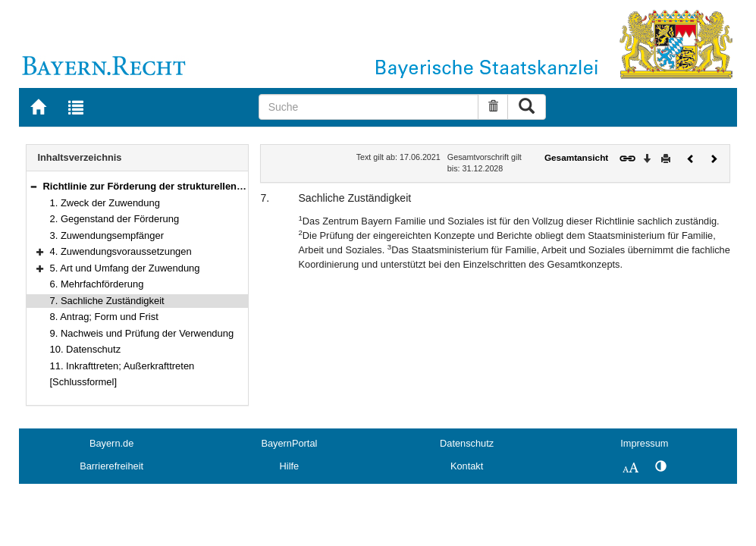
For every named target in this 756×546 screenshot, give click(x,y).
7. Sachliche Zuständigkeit (107, 301)
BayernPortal (289, 443)
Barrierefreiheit (111, 466)
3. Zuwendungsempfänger (107, 235)
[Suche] (369, 107)
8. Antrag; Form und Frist (104, 317)
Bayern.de (111, 443)
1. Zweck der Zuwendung (105, 203)
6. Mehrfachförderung (97, 284)
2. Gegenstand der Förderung (115, 219)
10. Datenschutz (86, 349)
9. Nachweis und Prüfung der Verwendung (142, 333)
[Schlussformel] (84, 382)
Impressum (644, 443)
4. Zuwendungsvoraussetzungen (121, 251)
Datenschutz (467, 443)
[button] (33, 186)
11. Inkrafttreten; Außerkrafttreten (122, 366)
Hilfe (290, 466)
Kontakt (467, 466)
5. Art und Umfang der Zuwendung (125, 268)
